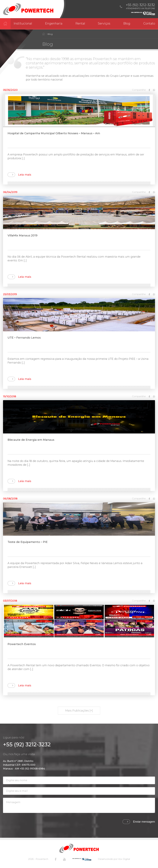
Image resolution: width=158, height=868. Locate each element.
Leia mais (25, 175)
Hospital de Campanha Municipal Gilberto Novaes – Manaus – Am (54, 133)
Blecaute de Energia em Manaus (31, 440)
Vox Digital (124, 859)
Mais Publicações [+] (79, 711)
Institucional (23, 23)
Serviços (104, 23)
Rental (80, 23)
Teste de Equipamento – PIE (28, 542)
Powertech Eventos (22, 644)
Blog (127, 23)
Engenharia (54, 23)
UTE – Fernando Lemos (24, 338)
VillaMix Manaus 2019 (23, 236)
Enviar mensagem (144, 822)
